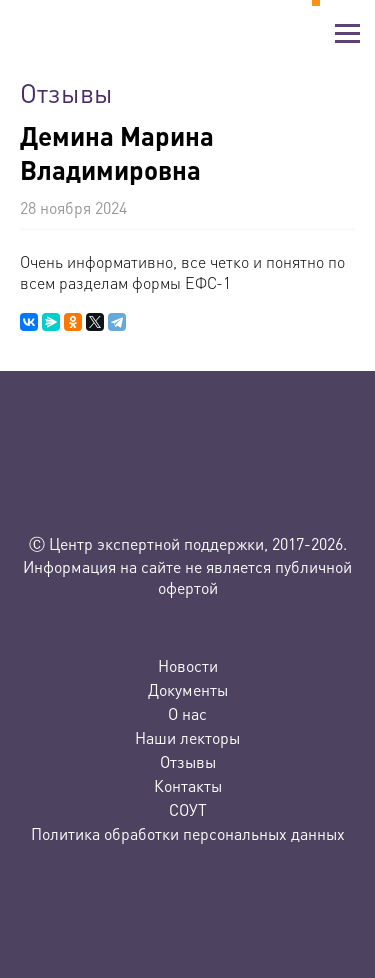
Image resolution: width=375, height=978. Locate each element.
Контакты (188, 785)
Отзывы (188, 761)
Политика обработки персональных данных (188, 833)
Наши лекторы (187, 737)
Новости (188, 665)
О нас (187, 713)
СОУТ (188, 809)
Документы (188, 689)
